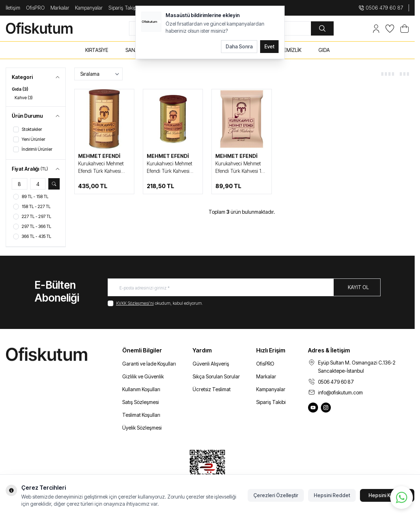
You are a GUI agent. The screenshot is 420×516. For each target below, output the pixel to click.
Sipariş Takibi (271, 402)
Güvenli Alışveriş (211, 364)
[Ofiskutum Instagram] (326, 408)
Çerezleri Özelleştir (276, 495)
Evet (269, 46)
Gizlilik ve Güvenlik (143, 376)
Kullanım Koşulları (141, 389)
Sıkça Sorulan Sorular (216, 376)
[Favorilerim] (390, 29)
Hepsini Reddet (332, 495)
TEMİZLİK (291, 50)
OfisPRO (35, 8)
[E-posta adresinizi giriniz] (244, 287)
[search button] (322, 28)
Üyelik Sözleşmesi (142, 428)
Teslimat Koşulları (141, 415)
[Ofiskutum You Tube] (313, 408)
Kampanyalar (89, 8)
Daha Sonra (239, 46)
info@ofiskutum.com (340, 392)
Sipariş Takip (122, 8)
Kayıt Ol (358, 287)
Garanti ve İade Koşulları (149, 364)
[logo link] (48, 28)
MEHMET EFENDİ (99, 156)
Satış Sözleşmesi (141, 402)
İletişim (13, 8)
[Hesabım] (376, 29)
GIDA (324, 50)
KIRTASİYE (97, 50)
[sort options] (98, 74)
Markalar (60, 8)
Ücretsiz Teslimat (212, 389)
